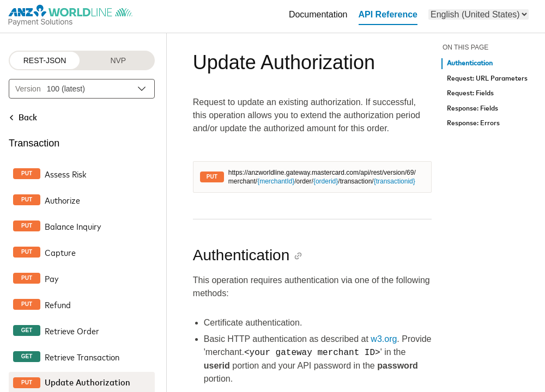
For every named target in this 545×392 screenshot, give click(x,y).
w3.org (384, 339)
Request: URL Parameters (487, 79)
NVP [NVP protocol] (118, 60)
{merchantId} (276, 181)
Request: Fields (470, 93)
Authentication (470, 63)
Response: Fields (473, 109)
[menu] (479, 14)
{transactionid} (395, 181)
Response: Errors (473, 123)
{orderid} (326, 181)
